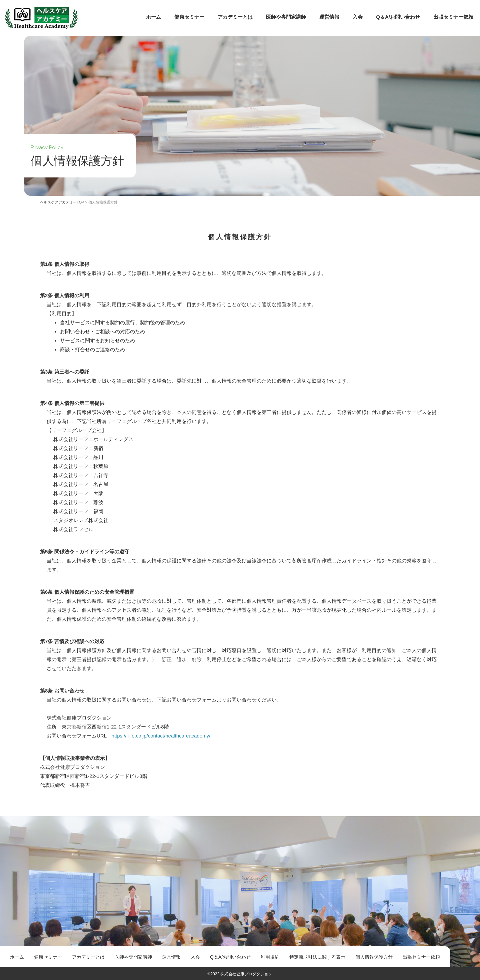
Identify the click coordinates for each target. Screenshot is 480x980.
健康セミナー (189, 17)
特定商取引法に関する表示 (317, 957)
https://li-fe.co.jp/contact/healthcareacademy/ (161, 736)
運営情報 (329, 17)
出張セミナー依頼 (453, 17)
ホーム (153, 17)
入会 (358, 17)
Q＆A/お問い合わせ (398, 17)
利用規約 (270, 957)
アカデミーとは (235, 17)
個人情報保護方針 (374, 957)
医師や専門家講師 (286, 17)
